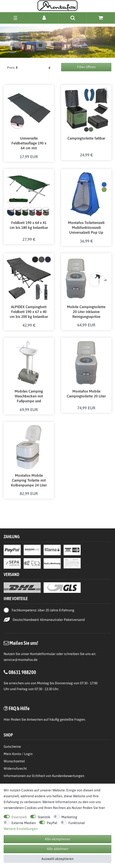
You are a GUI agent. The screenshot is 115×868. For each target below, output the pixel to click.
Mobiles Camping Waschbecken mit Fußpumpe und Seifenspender (29, 396)
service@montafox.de (21, 660)
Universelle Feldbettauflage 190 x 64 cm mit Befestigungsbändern (29, 143)
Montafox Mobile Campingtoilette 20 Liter (86, 394)
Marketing (69, 817)
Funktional (77, 823)
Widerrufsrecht (15, 768)
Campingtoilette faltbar (86, 138)
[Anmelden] (45, 18)
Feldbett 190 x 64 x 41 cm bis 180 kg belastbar (29, 225)
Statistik (44, 817)
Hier (7, 719)
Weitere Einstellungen (21, 829)
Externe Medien (24, 823)
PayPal (52, 823)
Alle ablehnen (57, 849)
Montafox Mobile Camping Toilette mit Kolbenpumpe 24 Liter (29, 480)
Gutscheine (12, 747)
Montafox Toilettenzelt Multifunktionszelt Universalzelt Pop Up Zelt (86, 228)
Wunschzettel (14, 761)
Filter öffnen (86, 67)
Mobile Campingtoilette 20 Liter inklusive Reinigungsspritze (86, 312)
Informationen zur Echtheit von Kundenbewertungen (44, 776)
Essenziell (19, 817)
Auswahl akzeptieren (57, 859)
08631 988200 (22, 672)
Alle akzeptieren (57, 839)
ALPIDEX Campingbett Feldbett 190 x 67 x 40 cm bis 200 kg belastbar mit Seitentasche (29, 312)
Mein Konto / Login (18, 754)
